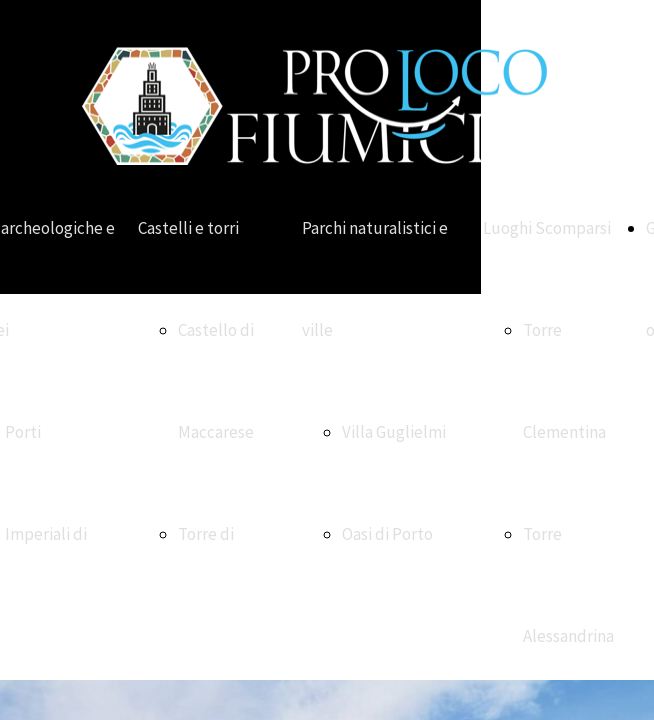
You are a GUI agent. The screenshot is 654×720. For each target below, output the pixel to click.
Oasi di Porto (387, 534)
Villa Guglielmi (394, 432)
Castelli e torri (188, 228)
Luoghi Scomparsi (547, 228)
